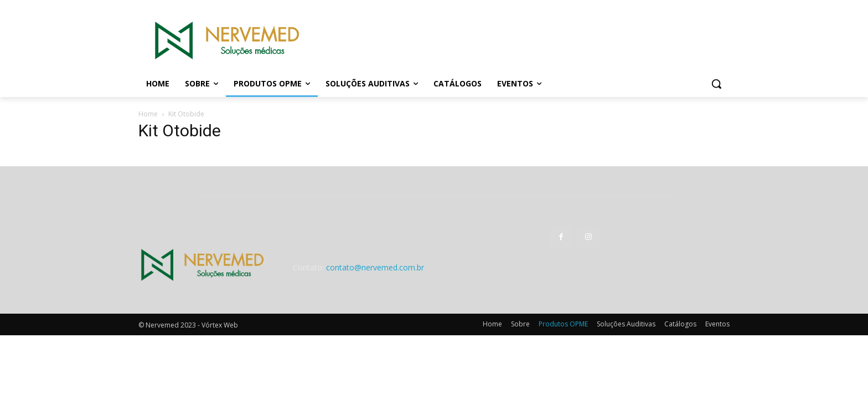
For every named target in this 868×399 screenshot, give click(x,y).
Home (148, 114)
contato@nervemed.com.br (375, 267)
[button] (716, 84)
